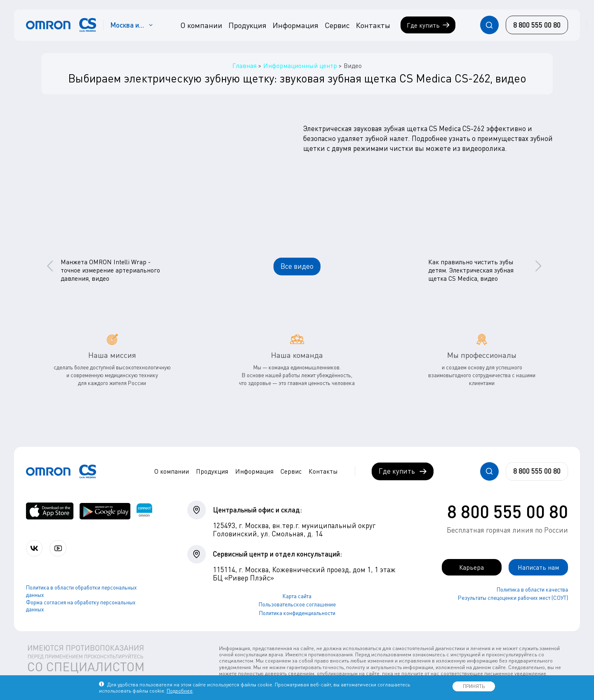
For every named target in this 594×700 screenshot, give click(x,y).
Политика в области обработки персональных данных (81, 592)
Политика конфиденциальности (297, 613)
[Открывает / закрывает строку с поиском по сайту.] (489, 25)
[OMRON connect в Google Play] (105, 511)
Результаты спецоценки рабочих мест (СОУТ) (513, 599)
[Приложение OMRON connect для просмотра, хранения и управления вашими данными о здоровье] (144, 511)
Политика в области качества (532, 590)
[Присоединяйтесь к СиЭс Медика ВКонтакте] (35, 548)
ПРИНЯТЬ (474, 686)
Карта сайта (297, 596)
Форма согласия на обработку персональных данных (81, 606)
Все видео (297, 266)
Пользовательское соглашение (297, 604)
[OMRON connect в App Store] (50, 511)
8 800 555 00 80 (508, 511)
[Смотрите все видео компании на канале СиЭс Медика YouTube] (61, 548)
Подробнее (180, 691)
